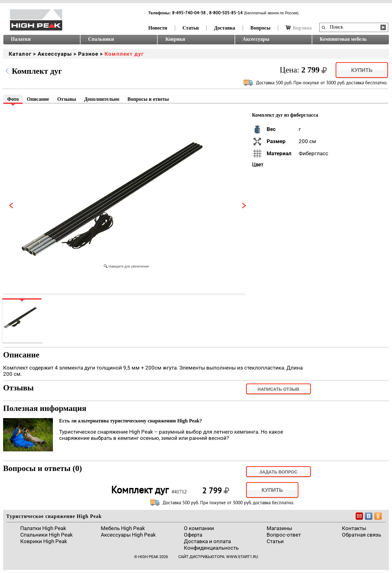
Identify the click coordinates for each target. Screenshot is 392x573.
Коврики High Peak (44, 541)
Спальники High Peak (47, 535)
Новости (158, 28)
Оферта (193, 535)
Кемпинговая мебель (343, 39)
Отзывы (67, 99)
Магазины (279, 528)
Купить (362, 70)
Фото (13, 99)
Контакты (354, 528)
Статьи (191, 28)
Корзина (299, 28)
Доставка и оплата (207, 541)
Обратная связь (362, 535)
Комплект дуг (124, 54)
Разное (88, 54)
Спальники (101, 39)
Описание (38, 99)
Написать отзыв (278, 389)
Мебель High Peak (123, 528)
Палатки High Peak (43, 528)
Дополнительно (102, 99)
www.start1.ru (242, 557)
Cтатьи (275, 541)
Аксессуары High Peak (128, 535)
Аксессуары (256, 39)
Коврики (175, 39)
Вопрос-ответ (284, 535)
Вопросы (260, 28)
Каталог (20, 54)
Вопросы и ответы (148, 99)
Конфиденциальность (211, 548)
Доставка (225, 28)
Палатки (21, 39)
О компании (199, 528)
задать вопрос (278, 472)
